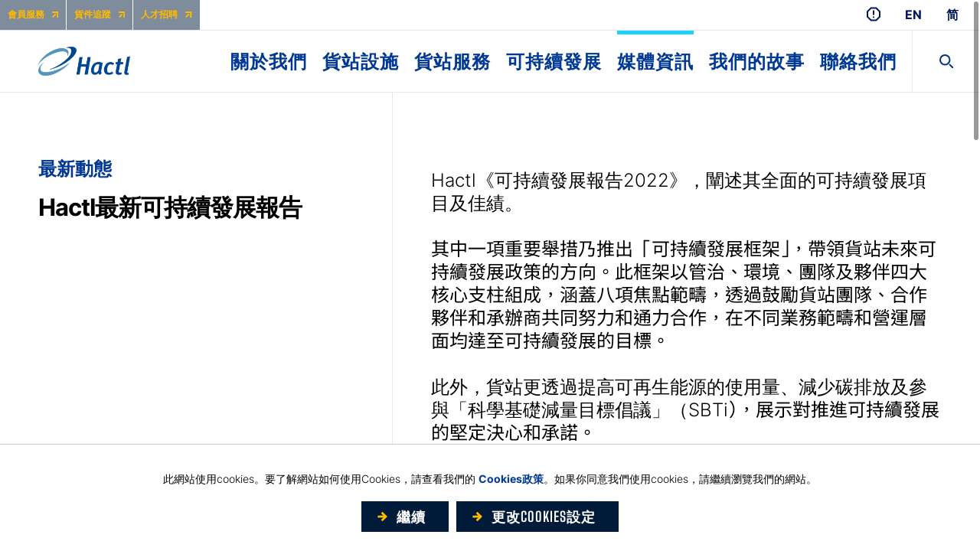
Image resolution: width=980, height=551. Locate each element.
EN (913, 15)
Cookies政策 (511, 479)
